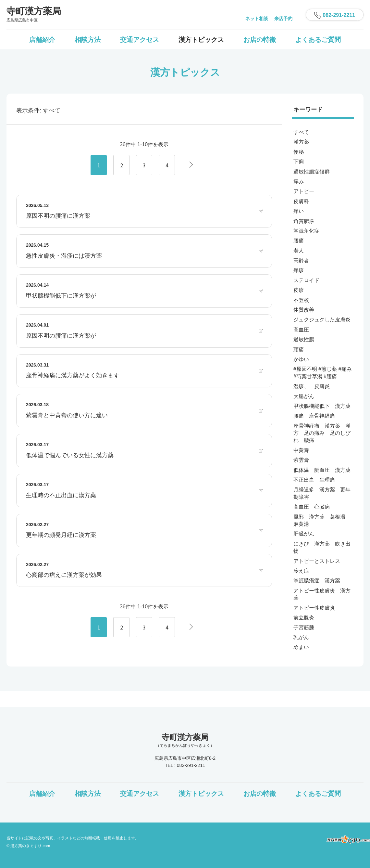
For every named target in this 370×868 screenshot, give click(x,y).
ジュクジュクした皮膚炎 (322, 320)
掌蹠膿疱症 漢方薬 (317, 581)
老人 (299, 251)
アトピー (304, 191)
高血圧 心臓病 (312, 507)
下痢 (299, 162)
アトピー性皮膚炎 (314, 608)
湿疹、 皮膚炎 (312, 386)
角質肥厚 (304, 221)
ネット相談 (257, 19)
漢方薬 (301, 142)
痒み (299, 181)
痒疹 (299, 270)
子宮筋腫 (304, 627)
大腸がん (304, 396)
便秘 (299, 152)
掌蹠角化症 (306, 231)
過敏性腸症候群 (312, 172)
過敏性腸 (304, 339)
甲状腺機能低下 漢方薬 (322, 406)
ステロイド (306, 280)
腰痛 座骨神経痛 (314, 416)
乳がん (301, 637)
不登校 (301, 300)
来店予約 (283, 19)
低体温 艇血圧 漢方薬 (322, 470)
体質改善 (304, 310)
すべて (301, 132)
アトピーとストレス (317, 561)
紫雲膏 (301, 460)
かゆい (301, 359)
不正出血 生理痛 (314, 480)
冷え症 (301, 571)
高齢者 (301, 260)
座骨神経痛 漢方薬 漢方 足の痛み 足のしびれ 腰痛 (322, 433)
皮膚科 (301, 201)
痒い (299, 211)
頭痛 (299, 350)
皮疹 (299, 290)
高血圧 (301, 330)
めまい (301, 647)
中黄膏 (301, 450)
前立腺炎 (304, 618)
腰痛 (299, 241)
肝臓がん (304, 534)
